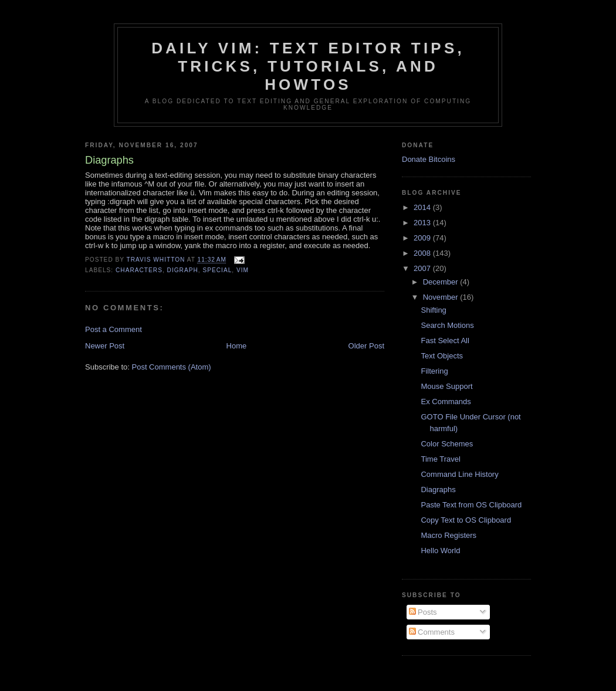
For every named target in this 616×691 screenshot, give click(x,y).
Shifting (433, 310)
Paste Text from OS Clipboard (471, 505)
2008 (423, 253)
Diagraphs (438, 490)
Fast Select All (445, 341)
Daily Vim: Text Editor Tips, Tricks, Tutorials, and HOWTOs (308, 66)
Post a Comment (114, 329)
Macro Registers (449, 535)
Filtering (434, 371)
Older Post (366, 346)
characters (139, 270)
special (217, 270)
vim (243, 270)
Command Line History (459, 474)
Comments (432, 632)
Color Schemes (447, 444)
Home (237, 346)
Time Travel (440, 459)
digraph (183, 270)
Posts (423, 612)
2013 (423, 223)
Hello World (440, 551)
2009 (423, 238)
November (442, 297)
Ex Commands (446, 402)
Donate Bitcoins (429, 159)
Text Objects (442, 356)
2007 (423, 268)
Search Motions (447, 325)
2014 (423, 207)
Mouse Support (446, 386)
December (442, 282)
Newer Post (105, 346)
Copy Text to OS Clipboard (466, 520)
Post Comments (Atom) (172, 367)
